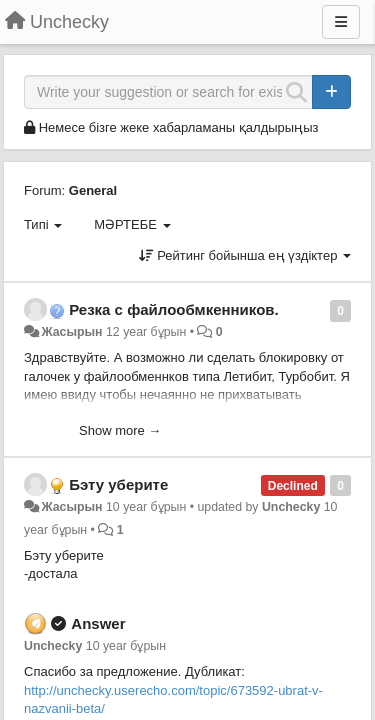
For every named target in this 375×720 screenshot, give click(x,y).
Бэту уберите (118, 484)
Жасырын (71, 332)
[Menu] (341, 22)
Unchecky (291, 507)
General (93, 190)
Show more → (120, 430)
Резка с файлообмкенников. (174, 309)
